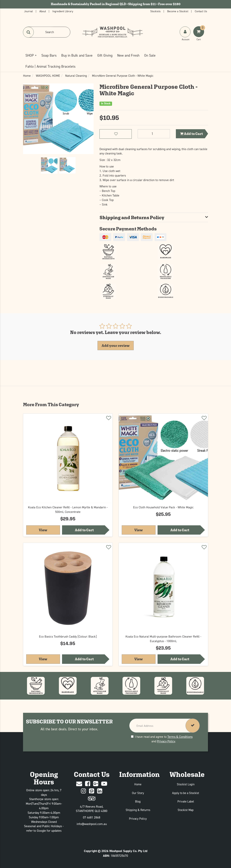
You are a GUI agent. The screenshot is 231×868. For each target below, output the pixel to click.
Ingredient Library (63, 11)
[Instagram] (83, 791)
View (49, 530)
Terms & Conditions (180, 737)
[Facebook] (88, 784)
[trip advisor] (92, 799)
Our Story (138, 793)
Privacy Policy (166, 741)
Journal (29, 11)
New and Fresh (128, 55)
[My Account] (185, 36)
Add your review (116, 346)
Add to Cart (191, 134)
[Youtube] (104, 784)
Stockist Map (186, 810)
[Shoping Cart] (199, 36)
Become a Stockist (178, 11)
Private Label (186, 801)
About (43, 11)
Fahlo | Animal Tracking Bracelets (50, 66)
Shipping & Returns (138, 810)
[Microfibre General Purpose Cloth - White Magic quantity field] (154, 134)
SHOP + (31, 55)
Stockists (156, 11)
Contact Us (201, 11)
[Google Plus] (96, 784)
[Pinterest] (92, 791)
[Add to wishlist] (108, 419)
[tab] (154, 217)
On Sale (150, 55)
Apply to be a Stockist (186, 793)
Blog (138, 801)
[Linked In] (100, 791)
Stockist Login (186, 784)
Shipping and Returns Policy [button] (132, 217)
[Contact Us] (79, 784)
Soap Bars (49, 55)
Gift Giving (105, 55)
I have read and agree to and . (162, 739)
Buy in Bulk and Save (77, 55)
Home (138, 784)
